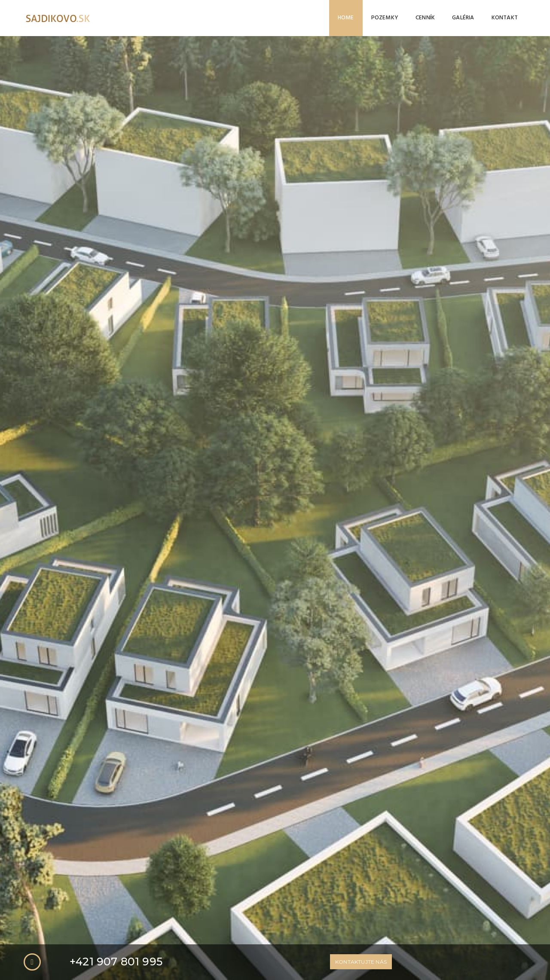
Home (346, 18)
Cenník (425, 18)
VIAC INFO (262, 469)
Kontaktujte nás (361, 291)
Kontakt (505, 18)
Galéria (463, 18)
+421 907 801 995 (116, 291)
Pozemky (385, 18)
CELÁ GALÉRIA (275, 924)
